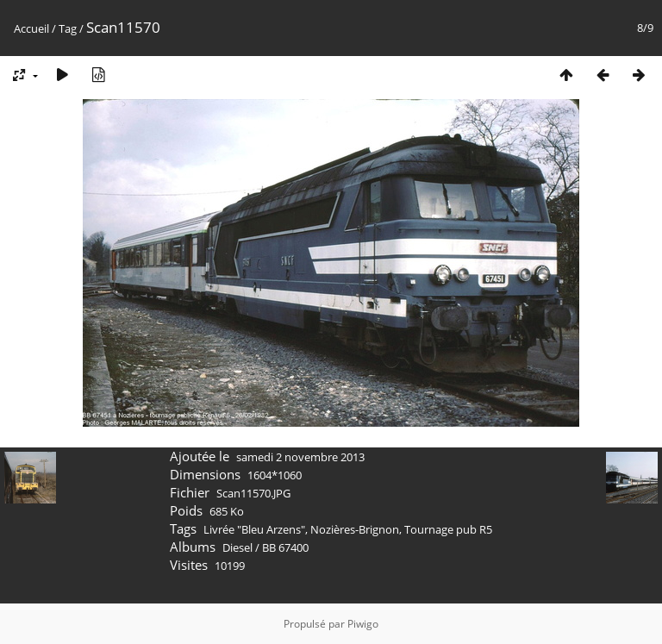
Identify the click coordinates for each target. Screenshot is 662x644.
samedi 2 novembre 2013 (300, 457)
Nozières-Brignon (355, 529)
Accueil (31, 28)
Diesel (237, 547)
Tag (68, 28)
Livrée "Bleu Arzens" (254, 529)
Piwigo (363, 624)
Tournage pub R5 (448, 529)
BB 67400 (285, 547)
